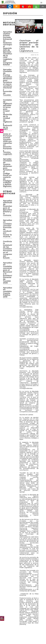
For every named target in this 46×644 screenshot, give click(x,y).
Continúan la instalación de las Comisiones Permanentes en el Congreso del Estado (7, 250)
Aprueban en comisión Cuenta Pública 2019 (7, 292)
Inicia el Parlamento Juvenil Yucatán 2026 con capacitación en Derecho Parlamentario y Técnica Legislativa (7, 144)
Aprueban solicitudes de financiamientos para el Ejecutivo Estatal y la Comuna (7, 208)
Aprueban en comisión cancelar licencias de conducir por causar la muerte (7, 228)
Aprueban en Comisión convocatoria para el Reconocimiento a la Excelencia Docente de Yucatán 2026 (7, 273)
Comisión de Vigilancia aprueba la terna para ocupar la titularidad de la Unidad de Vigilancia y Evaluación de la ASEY (7, 114)
